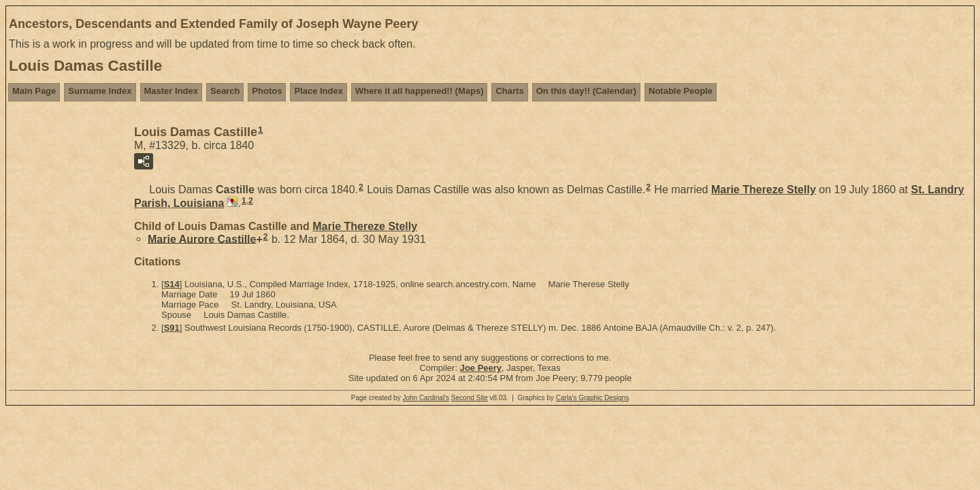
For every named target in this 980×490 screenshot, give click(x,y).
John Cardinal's (426, 398)
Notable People (681, 91)
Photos (267, 91)
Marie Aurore (202, 239)
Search (225, 91)
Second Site (470, 398)
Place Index (318, 91)
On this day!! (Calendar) (586, 91)
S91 (172, 328)
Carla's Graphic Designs (593, 398)
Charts (509, 91)
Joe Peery (481, 368)
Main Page (34, 91)
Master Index (171, 91)
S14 (172, 284)
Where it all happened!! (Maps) (420, 91)
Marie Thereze (764, 190)
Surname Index (100, 91)
